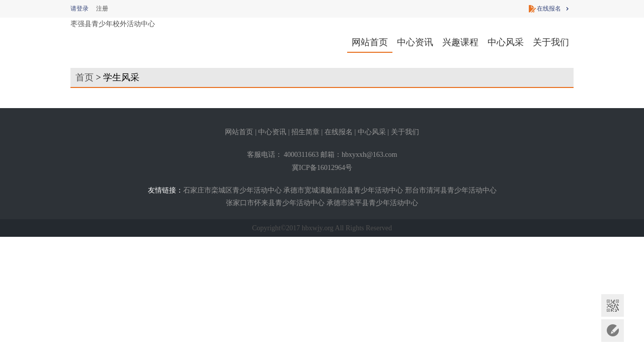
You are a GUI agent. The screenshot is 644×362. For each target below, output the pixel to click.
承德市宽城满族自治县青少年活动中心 (343, 190)
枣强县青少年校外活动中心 (113, 24)
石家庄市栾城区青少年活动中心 (232, 190)
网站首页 (370, 42)
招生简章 (305, 132)
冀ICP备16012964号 (322, 168)
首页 (85, 77)
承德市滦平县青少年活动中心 (372, 203)
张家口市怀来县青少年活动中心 (275, 203)
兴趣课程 (460, 42)
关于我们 (551, 42)
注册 (102, 9)
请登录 (79, 9)
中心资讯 (415, 42)
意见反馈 (613, 331)
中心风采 (506, 42)
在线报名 (549, 9)
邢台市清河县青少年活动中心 (451, 190)
